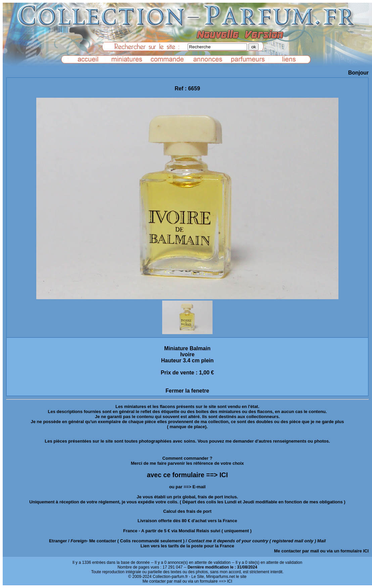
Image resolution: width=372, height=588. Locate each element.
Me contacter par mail (296, 551)
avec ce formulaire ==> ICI (187, 475)
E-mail (199, 487)
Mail (321, 541)
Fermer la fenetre (187, 391)
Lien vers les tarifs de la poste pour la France (188, 546)
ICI (366, 551)
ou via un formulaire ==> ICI (207, 581)
